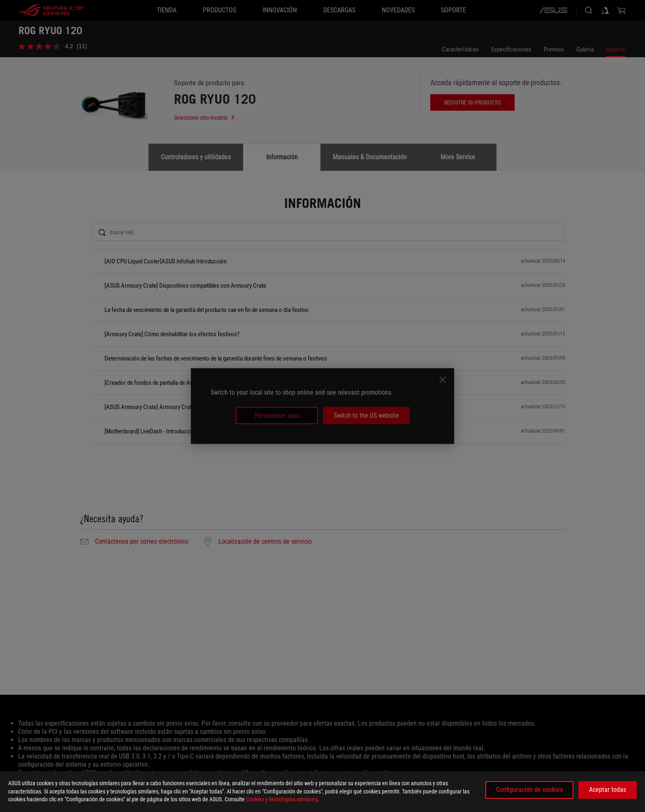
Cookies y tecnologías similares (282, 799)
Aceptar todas (608, 790)
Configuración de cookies (529, 790)
